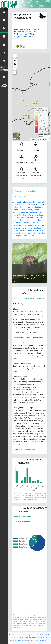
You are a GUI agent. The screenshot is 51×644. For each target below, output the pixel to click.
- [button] (15, 68)
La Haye (38, 217)
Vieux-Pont (17, 236)
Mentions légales (45, 635)
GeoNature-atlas (23, 640)
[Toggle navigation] (6, 9)
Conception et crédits (32, 635)
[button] (15, 64)
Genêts (15, 215)
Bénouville (32, 204)
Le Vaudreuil (35, 223)
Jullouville (21, 217)
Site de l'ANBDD (20, 635)
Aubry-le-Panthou (19, 204)
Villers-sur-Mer (28, 236)
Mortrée (41, 225)
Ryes (31, 228)
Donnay (30, 210)
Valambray (42, 233)
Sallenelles (32, 233)
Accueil (11, 635)
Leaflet (33, 139)
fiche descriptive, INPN (27, 449)
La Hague (30, 217)
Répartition (29, 298)
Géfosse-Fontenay (36, 212)
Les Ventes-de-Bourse (21, 223)
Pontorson (16, 228)
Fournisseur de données (22, 516)
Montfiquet (32, 225)
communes (19, 191)
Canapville (41, 204)
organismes (31, 191)
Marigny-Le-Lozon (19, 225)
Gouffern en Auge (26, 215)
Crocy (23, 210)
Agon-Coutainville (19, 202)
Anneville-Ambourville (36, 202)
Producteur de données (22, 522)
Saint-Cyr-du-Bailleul (29, 230)
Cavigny (15, 207)
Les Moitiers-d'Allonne (34, 220)
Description (19, 298)
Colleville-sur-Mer (27, 207)
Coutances (39, 207)
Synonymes (40, 298)
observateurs (20, 196)
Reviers (25, 228)
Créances (16, 210)
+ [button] (15, 61)
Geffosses (24, 212)
